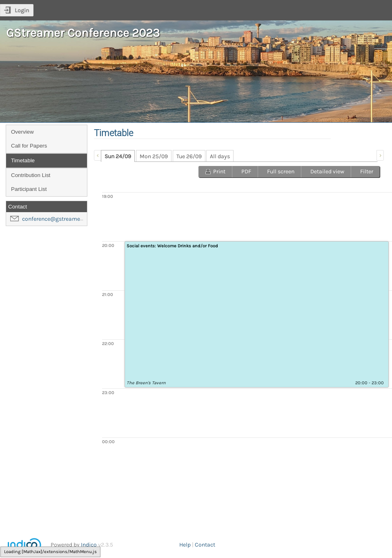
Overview (22, 132)
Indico (89, 545)
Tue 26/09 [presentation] (189, 156)
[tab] (118, 156)
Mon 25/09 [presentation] (154, 156)
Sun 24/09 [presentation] (118, 156)
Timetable (23, 160)
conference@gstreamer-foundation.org (72, 219)
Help (185, 545)
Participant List (29, 189)
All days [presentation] (220, 156)
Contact (205, 545)
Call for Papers (29, 146)
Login (22, 10)
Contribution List (31, 175)
